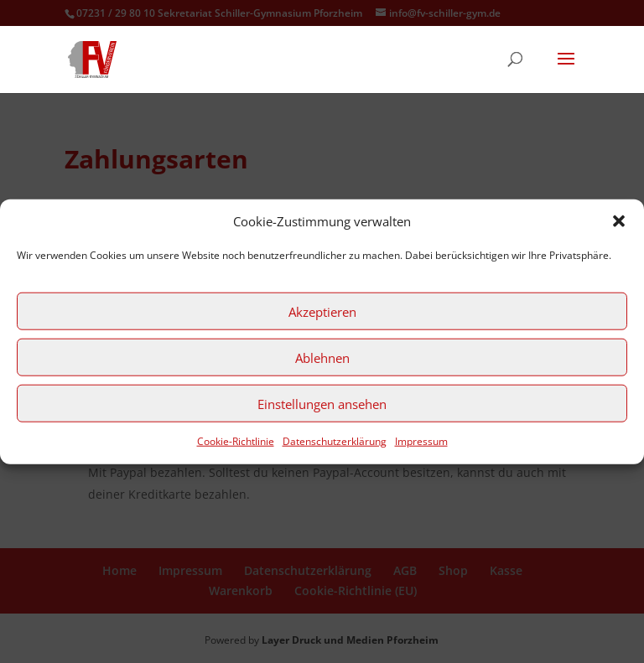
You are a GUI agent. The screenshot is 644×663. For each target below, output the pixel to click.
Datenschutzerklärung (335, 441)
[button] (619, 221)
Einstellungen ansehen (322, 404)
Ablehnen (322, 358)
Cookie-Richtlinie (236, 441)
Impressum (421, 441)
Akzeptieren (322, 312)
